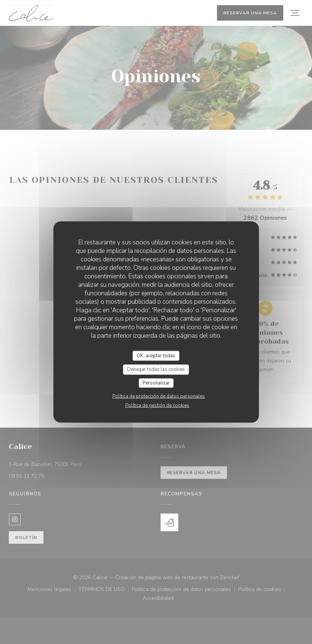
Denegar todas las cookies (156, 369)
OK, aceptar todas (156, 355)
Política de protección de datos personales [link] (159, 396)
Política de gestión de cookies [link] (157, 405)
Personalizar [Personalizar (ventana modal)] (156, 383)
